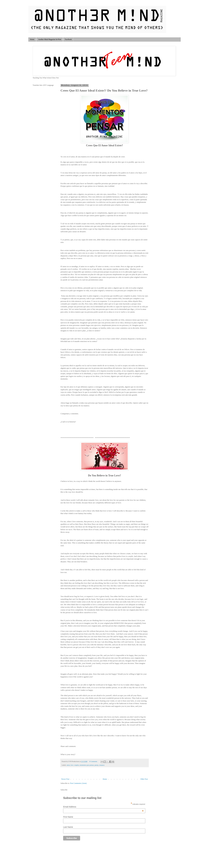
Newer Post (65, 779)
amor (68, 765)
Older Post (144, 779)
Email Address (103, 807)
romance (102, 765)
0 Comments (93, 761)
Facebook (68, 39)
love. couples (75, 765)
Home (32, 39)
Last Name (68, 827)
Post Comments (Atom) (78, 783)
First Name (68, 817)
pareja (96, 765)
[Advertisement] (94, 852)
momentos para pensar (87, 765)
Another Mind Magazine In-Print (50, 39)
